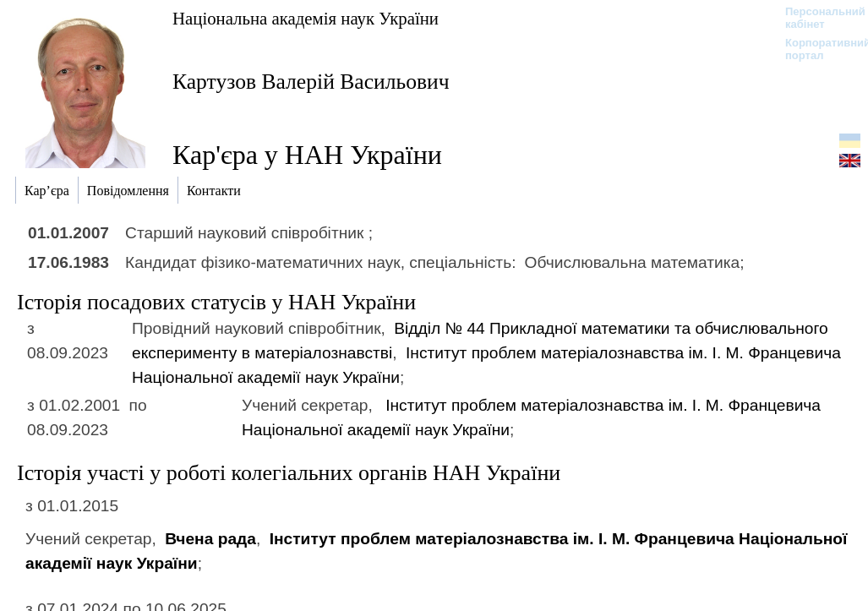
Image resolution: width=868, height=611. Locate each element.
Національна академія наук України (306, 18)
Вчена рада (210, 539)
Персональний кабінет (817, 18)
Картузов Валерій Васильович (311, 82)
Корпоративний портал (817, 49)
